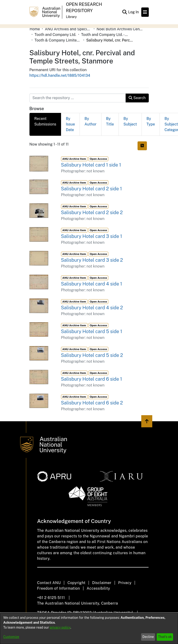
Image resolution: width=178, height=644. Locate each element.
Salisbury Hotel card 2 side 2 (92, 212)
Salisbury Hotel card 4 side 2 (92, 308)
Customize (11, 637)
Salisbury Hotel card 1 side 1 (91, 165)
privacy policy (60, 627)
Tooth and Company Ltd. (55, 35)
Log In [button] (134, 12)
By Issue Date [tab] (70, 124)
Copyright (76, 583)
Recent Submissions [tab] (45, 121)
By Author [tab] (90, 121)
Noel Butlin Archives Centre (120, 29)
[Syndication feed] (142, 146)
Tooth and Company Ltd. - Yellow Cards (105, 35)
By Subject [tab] (130, 121)
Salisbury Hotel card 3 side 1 (92, 236)
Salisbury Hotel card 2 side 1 (92, 189)
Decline (148, 637)
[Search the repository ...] (78, 98)
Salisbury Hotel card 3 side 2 (92, 260)
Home (35, 29)
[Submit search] (125, 12)
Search (137, 98)
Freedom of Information (59, 588)
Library (71, 17)
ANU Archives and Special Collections (68, 29)
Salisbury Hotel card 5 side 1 (92, 331)
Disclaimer (102, 583)
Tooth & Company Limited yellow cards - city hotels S (58, 40)
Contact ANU (49, 583)
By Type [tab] (151, 121)
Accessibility (98, 588)
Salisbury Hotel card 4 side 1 (92, 284)
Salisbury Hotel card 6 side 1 (92, 379)
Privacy (125, 583)
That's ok (165, 637)
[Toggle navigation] (145, 12)
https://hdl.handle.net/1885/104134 (60, 75)
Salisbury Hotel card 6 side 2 (92, 403)
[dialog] (89, 628)
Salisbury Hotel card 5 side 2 (92, 355)
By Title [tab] (110, 121)
